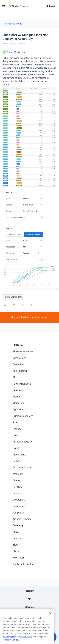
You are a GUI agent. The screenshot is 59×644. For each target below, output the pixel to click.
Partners (17, 487)
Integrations (19, 358)
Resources (18, 480)
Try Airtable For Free (24, 564)
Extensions (19, 364)
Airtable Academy (22, 442)
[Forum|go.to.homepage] (19, 6)
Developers (19, 500)
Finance (17, 429)
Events (16, 448)
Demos (17, 461)
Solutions (18, 390)
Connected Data (22, 384)
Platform (18, 345)
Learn (16, 435)
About (16, 532)
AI (14, 377)
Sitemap (29, 607)
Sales (16, 422)
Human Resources (23, 416)
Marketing (18, 403)
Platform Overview (23, 351)
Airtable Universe (22, 519)
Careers (17, 538)
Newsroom (19, 558)
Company (18, 525)
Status (16, 551)
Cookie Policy (41, 631)
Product (17, 397)
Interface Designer (14, 24)
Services (17, 493)
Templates (18, 513)
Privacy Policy (10, 640)
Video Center (20, 455)
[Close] (50, 617)
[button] (3, 7)
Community (19, 506)
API (30, 599)
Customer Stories (22, 467)
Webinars (18, 474)
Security (30, 591)
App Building (20, 371)
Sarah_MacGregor (16, 52)
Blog (15, 545)
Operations (19, 409)
